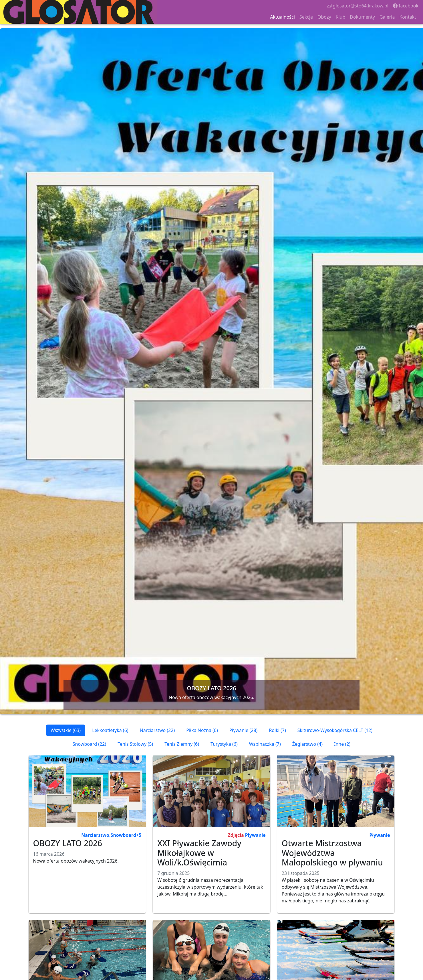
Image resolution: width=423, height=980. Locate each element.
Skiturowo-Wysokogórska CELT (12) (335, 730)
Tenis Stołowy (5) (135, 744)
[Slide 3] (222, 711)
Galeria (387, 17)
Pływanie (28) (244, 730)
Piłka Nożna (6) (202, 730)
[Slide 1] (201, 711)
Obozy (324, 17)
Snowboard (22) (89, 744)
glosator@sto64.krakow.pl (358, 6)
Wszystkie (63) (66, 730)
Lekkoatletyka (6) (110, 730)
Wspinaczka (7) (265, 744)
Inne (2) (342, 744)
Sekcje (306, 17)
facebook (406, 6)
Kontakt (408, 17)
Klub (341, 17)
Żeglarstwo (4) (307, 744)
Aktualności (282, 17)
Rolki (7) (277, 730)
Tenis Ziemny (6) (182, 744)
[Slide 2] (212, 711)
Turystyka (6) (224, 744)
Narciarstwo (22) (157, 730)
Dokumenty (362, 17)
